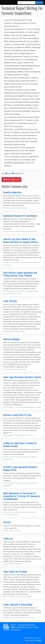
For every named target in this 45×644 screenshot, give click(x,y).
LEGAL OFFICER (10, 301)
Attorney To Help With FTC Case (17, 415)
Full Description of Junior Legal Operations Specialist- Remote (22, 407)
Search (39, 3)
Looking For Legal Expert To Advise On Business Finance (20, 444)
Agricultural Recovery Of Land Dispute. (20, 216)
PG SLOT (7, 522)
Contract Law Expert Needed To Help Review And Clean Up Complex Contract (21, 240)
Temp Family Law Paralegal (15, 571)
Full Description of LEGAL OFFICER (14, 331)
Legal (9, 173)
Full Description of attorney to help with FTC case (18, 435)
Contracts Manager (12, 339)
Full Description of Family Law (13, 564)
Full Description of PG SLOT (12, 531)
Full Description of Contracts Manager (15, 369)
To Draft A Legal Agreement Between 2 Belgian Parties (20, 468)
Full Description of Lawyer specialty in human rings (19, 618)
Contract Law (18, 173)
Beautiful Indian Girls (12, 192)
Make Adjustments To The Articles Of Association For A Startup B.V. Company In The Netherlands (22, 496)
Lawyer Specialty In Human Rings (18, 604)
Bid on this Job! (11, 180)
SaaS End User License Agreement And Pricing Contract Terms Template (20, 274)
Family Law (8, 538)
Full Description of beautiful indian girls (15, 208)
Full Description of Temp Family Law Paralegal (17, 597)
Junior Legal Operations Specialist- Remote (22, 377)
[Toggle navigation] (4, 2)
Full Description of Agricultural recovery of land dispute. (20, 231)
